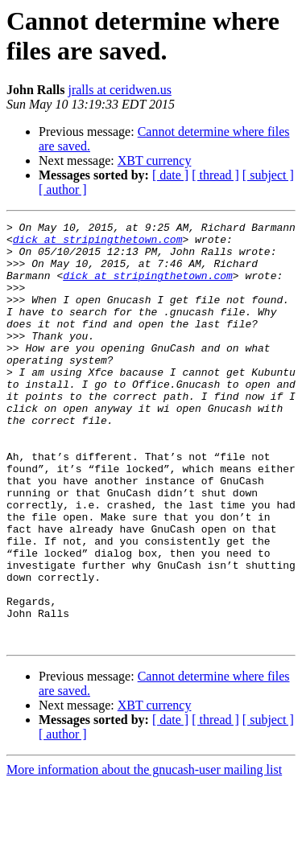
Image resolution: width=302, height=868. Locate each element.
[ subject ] (268, 175)
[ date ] (170, 175)
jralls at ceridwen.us (119, 90)
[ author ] (63, 189)
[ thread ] (215, 175)
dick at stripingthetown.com (98, 244)
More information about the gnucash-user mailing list (144, 854)
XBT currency (155, 160)
